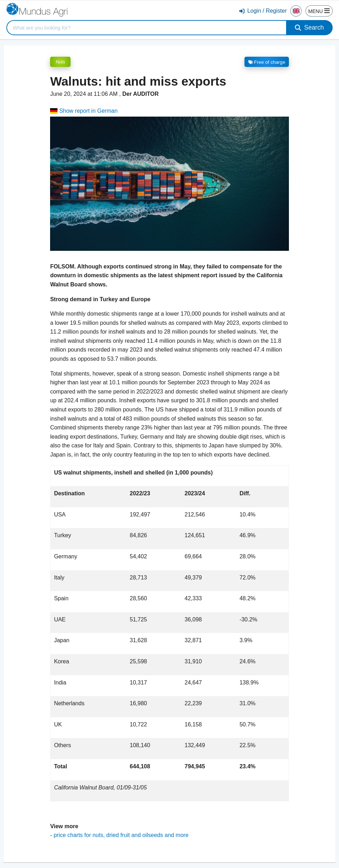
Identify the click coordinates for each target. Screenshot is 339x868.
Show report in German (84, 111)
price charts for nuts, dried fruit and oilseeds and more (121, 835)
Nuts (60, 62)
